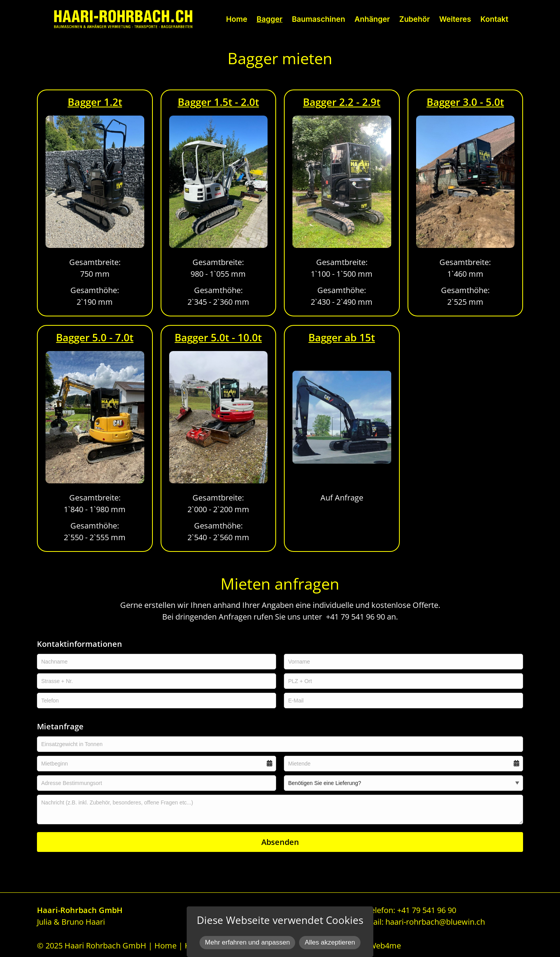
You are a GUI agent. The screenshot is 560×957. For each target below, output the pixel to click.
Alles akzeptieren (330, 942)
